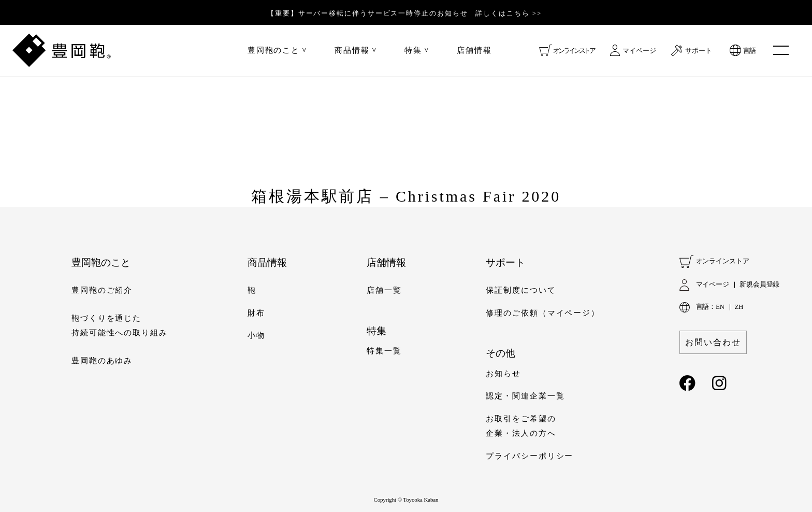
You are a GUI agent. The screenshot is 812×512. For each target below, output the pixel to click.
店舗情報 (474, 50)
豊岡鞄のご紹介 (102, 290)
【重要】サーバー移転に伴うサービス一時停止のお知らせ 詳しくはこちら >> (404, 13)
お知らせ (503, 374)
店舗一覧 (384, 290)
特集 (413, 50)
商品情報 (352, 50)
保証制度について (521, 290)
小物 (256, 335)
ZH (739, 307)
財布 (256, 313)
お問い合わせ (713, 342)
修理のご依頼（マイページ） (543, 313)
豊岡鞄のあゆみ (102, 361)
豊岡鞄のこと (274, 50)
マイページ (639, 51)
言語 (749, 51)
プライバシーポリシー (530, 456)
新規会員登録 (759, 285)
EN (720, 307)
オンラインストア (574, 51)
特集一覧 (384, 351)
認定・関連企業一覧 (525, 396)
